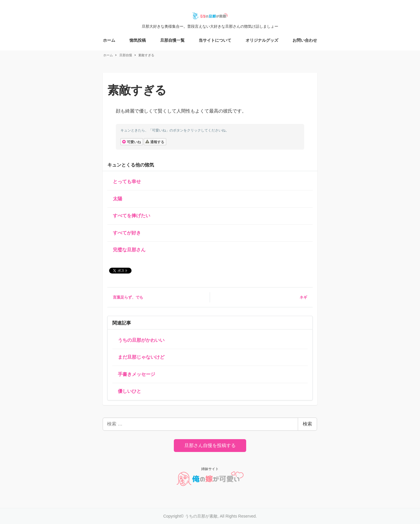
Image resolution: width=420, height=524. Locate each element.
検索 (307, 424)
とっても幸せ (127, 182)
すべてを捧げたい (132, 216)
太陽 (118, 199)
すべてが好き (127, 233)
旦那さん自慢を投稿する (210, 445)
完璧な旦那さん (129, 250)
